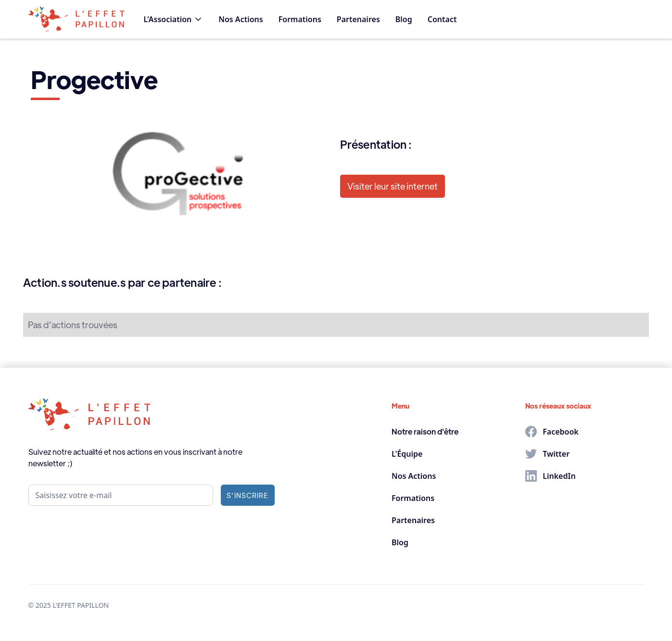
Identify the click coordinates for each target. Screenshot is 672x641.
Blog (404, 19)
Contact (442, 19)
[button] (174, 19)
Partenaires (358, 19)
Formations (300, 19)
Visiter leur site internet (393, 186)
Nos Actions (241, 19)
